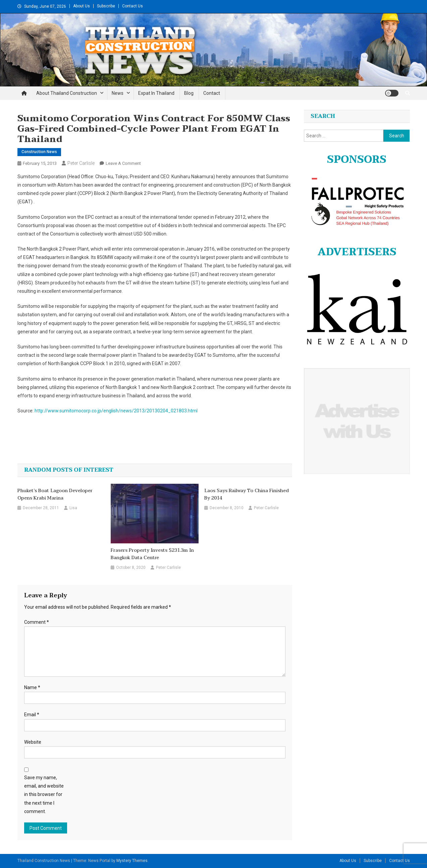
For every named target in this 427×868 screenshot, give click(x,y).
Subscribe (106, 6)
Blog (189, 93)
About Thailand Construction (67, 93)
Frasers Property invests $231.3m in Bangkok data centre (152, 554)
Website (33, 742)
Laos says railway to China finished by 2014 (247, 494)
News (118, 93)
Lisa (73, 508)
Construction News (39, 152)
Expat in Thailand (156, 93)
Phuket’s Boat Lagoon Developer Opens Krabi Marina (55, 494)
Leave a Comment (123, 163)
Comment (37, 622)
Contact (212, 93)
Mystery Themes (132, 861)
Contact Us (132, 6)
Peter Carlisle (81, 163)
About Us (82, 6)
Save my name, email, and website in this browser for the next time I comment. (44, 794)
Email (32, 715)
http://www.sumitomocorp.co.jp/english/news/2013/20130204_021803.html (116, 411)
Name (32, 687)
